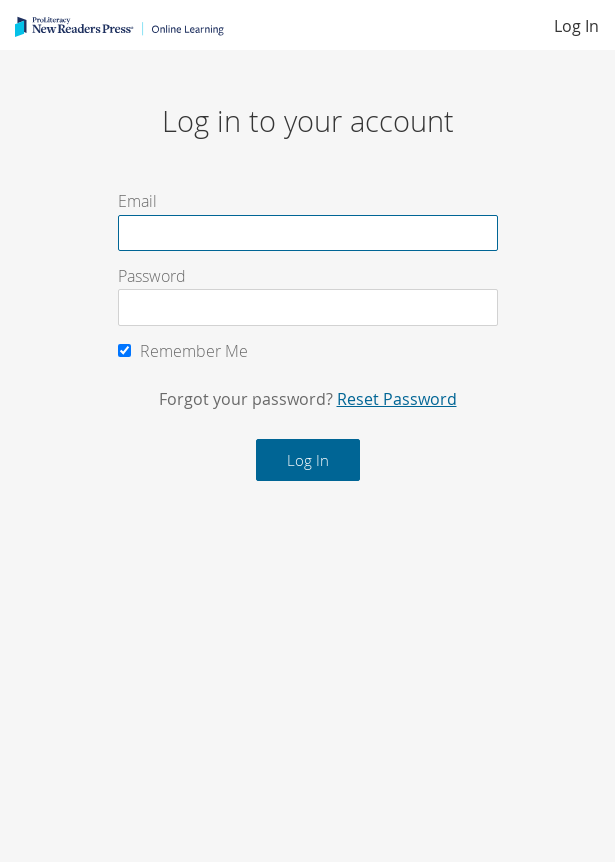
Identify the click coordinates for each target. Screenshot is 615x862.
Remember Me (183, 351)
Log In (576, 26)
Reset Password (397, 399)
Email (137, 201)
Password (152, 276)
